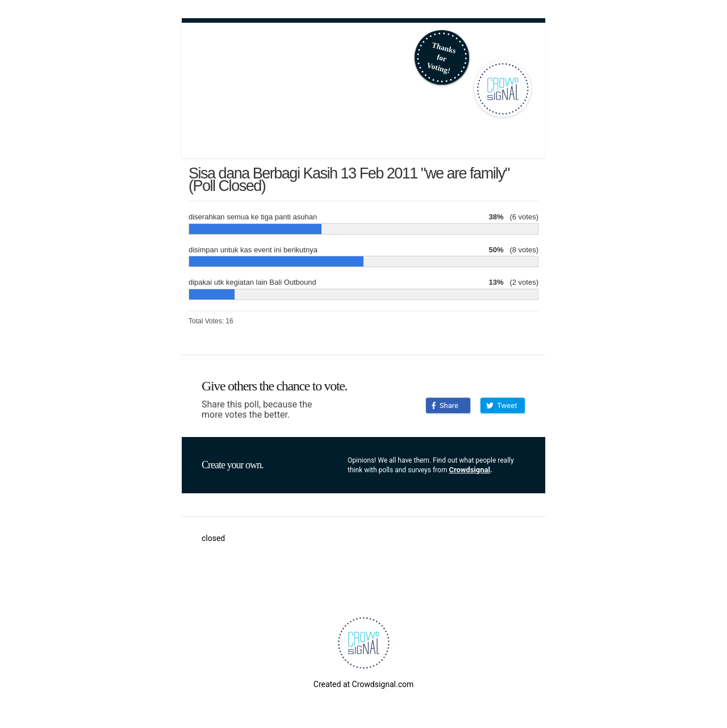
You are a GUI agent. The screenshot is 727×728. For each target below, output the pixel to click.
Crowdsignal (469, 470)
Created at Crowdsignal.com (363, 684)
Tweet (502, 405)
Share (445, 405)
